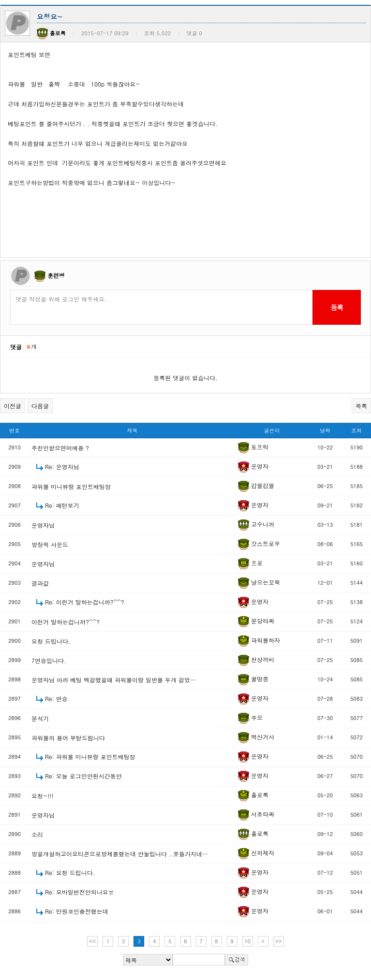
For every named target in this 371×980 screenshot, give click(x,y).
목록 (361, 406)
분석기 (40, 718)
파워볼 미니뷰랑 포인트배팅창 (71, 486)
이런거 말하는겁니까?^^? (66, 622)
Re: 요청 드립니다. (70, 872)
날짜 (325, 430)
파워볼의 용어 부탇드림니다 (68, 738)
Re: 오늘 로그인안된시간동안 (83, 776)
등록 (336, 307)
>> (279, 941)
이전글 (13, 406)
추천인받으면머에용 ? (60, 448)
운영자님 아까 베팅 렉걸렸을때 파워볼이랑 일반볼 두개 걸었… (114, 680)
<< (93, 941)
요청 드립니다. (51, 641)
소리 (37, 834)
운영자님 (43, 525)
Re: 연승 (56, 699)
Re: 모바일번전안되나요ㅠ (80, 892)
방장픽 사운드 (50, 544)
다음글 (40, 406)
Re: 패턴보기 (62, 505)
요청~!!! (43, 796)
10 (247, 941)
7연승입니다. (49, 660)
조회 (356, 430)
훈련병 (56, 275)
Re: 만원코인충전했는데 (77, 911)
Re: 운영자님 (62, 467)
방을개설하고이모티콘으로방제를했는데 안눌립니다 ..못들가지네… (120, 854)
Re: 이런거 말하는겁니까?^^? (85, 602)
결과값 (40, 583)
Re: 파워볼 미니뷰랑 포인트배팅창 (90, 757)
